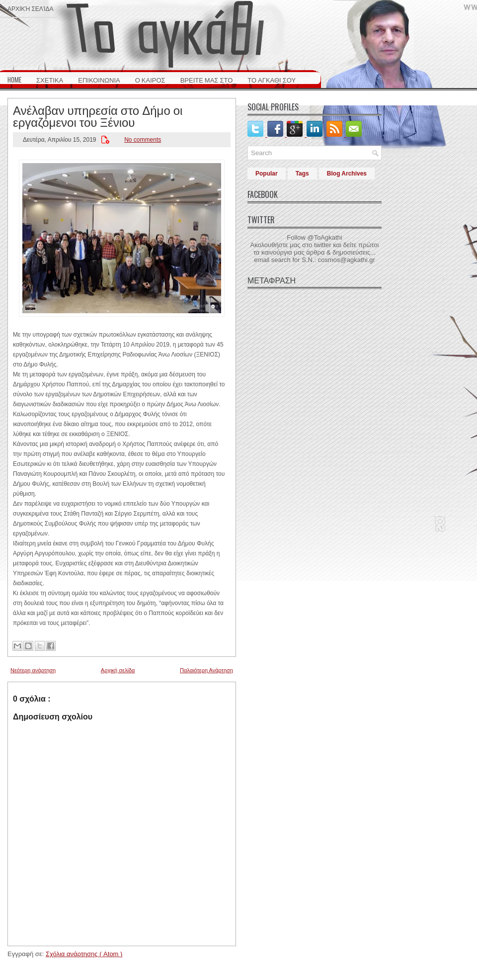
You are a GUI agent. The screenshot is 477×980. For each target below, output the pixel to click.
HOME (14, 80)
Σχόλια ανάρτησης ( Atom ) (84, 954)
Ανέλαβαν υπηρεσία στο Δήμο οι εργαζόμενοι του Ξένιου (98, 115)
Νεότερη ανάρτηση (33, 670)
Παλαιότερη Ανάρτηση (206, 670)
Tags (302, 174)
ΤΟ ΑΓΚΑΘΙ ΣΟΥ (272, 80)
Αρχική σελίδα (30, 8)
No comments (143, 140)
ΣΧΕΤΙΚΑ (50, 80)
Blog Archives (347, 174)
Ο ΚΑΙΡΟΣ (150, 80)
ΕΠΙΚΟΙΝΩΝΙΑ (99, 80)
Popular (267, 174)
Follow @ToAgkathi (314, 237)
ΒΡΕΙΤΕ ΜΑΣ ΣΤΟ (207, 80)
